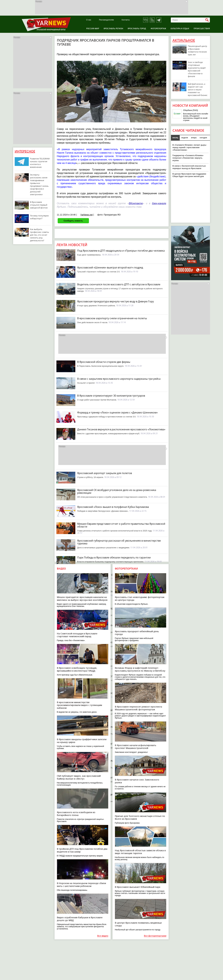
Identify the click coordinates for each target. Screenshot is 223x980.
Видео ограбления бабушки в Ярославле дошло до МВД (80, 919)
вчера (194, 138)
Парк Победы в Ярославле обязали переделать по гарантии (114, 557)
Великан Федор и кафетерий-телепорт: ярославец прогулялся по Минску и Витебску (140, 669)
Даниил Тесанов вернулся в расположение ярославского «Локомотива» (121, 429)
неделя (185, 138)
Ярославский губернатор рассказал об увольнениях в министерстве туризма (119, 542)
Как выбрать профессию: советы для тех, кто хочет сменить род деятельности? (39, 235)
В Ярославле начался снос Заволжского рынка (137, 781)
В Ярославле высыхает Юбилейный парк (138, 887)
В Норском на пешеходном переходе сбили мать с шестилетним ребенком (81, 885)
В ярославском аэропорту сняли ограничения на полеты (112, 318)
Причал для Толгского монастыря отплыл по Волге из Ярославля (140, 817)
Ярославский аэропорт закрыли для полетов (105, 473)
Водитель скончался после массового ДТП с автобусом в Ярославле (119, 284)
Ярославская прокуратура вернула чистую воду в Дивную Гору (115, 301)
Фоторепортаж (158, 29)
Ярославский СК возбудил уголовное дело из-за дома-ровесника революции (117, 491)
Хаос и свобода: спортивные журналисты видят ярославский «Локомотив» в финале (197, 69)
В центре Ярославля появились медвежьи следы (138, 924)
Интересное (25, 151)
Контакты (126, 20)
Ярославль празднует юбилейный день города (137, 633)
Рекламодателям (106, 20)
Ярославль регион (113, 29)
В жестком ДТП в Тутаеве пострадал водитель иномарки (112, 693)
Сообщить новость (73, 221)
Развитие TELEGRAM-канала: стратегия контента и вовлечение (40, 163)
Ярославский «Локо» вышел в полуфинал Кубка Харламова (113, 507)
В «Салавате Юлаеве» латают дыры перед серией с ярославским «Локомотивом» (189, 147)
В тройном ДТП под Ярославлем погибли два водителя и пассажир (82, 850)
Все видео (103, 936)
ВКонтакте (136, 203)
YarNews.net (86, 215)
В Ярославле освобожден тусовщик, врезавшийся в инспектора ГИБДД (77, 669)
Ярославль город (137, 29)
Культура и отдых (180, 29)
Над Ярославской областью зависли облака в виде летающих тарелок (140, 852)
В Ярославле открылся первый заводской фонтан (39, 205)
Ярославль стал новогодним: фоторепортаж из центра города (140, 599)
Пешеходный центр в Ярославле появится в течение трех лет (197, 50)
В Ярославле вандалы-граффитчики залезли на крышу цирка (82, 741)
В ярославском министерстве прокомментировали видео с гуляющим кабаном (79, 705)
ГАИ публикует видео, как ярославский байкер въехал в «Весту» (79, 777)
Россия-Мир (93, 29)
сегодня (203, 138)
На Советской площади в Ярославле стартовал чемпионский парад (77, 635)
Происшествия (202, 29)
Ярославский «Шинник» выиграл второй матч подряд (110, 267)
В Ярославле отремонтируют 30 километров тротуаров (111, 396)
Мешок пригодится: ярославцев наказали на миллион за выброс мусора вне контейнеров (82, 599)
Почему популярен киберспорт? (39, 217)
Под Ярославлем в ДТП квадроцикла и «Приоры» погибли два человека (121, 251)
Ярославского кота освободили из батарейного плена (76, 814)
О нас (89, 20)
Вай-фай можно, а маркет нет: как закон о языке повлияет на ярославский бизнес (198, 90)
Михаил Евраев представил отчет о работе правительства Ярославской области (121, 525)
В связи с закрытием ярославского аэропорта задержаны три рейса (119, 379)
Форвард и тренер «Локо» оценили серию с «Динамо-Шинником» (117, 412)
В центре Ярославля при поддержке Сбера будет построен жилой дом (189, 175)
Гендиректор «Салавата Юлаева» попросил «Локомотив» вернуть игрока (188, 158)
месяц (175, 138)
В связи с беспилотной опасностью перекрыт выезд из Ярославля (189, 167)
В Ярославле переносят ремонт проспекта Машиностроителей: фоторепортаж (138, 708)
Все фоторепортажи (155, 936)
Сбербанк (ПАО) (191, 110)
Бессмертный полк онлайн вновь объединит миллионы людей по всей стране (196, 117)
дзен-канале (159, 203)
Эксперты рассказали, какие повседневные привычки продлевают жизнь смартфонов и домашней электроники (39, 185)
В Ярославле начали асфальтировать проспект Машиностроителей (135, 747)
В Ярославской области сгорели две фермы (104, 362)
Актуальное (184, 40)
